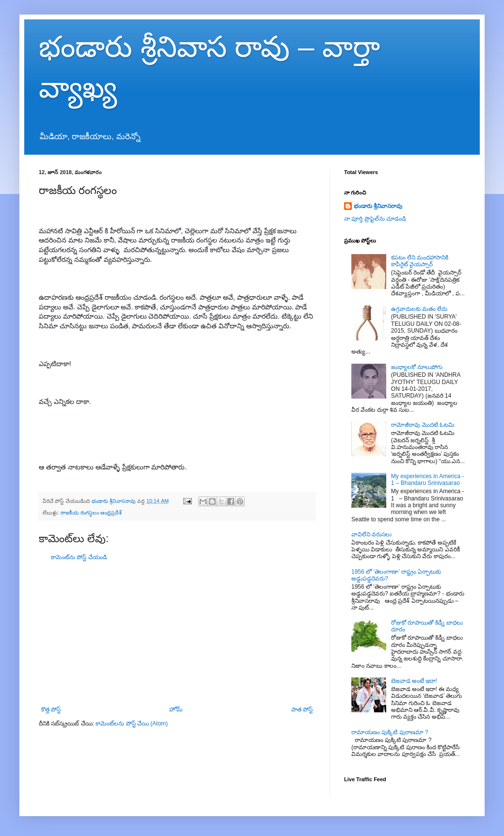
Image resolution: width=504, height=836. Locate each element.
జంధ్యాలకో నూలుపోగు (417, 367)
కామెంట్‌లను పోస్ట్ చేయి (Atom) (132, 723)
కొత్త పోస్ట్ (51, 709)
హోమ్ (176, 709)
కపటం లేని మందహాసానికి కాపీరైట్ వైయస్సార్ (420, 261)
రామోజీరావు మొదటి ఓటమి (423, 425)
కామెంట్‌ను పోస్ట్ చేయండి (79, 557)
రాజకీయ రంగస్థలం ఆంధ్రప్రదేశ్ (91, 513)
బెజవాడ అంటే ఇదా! (414, 681)
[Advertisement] (177, 633)
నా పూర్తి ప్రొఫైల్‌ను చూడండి (375, 219)
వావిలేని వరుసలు (371, 534)
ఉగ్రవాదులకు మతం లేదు (419, 309)
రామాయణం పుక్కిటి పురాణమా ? (390, 732)
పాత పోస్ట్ (302, 709)
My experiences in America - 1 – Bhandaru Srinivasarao (428, 480)
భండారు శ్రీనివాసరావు (378, 206)
